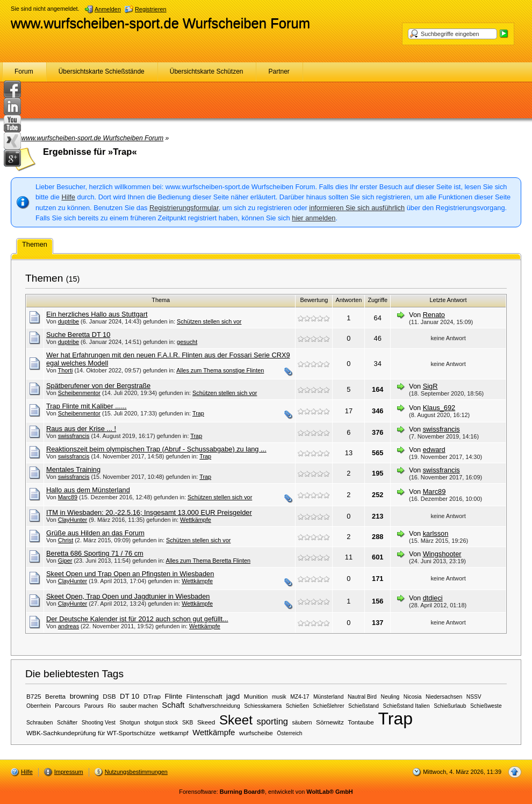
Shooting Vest (99, 723)
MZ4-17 (300, 697)
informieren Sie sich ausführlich (357, 208)
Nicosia (413, 697)
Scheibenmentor (79, 393)
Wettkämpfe (196, 520)
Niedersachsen (444, 697)
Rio (112, 706)
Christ (66, 540)
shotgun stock (161, 723)
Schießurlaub (450, 706)
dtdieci (433, 598)
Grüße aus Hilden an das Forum (95, 533)
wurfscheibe (256, 733)
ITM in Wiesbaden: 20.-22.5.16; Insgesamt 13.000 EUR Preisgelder (149, 512)
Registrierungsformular (184, 208)
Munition (256, 696)
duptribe (69, 321)
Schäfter (67, 723)
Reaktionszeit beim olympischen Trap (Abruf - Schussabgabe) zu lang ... (156, 449)
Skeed (206, 722)
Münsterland (328, 697)
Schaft (173, 705)
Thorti (66, 370)
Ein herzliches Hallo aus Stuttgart (97, 314)
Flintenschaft (204, 696)
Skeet (236, 720)
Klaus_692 (439, 408)
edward (434, 450)
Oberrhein (39, 706)
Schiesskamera (263, 706)
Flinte (174, 696)
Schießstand (364, 706)
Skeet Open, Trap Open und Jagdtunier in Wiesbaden (128, 596)
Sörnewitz (330, 722)
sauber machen (139, 706)
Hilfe (68, 197)
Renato (434, 315)
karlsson (436, 533)
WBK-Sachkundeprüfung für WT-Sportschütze (91, 733)
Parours (94, 706)
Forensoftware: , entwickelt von (266, 792)
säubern (302, 723)
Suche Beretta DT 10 (78, 335)
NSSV (474, 697)
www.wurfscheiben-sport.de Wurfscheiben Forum (160, 23)
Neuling (390, 697)
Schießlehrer (329, 706)
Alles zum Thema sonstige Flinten (220, 370)
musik (279, 697)
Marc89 (68, 497)
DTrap (152, 696)
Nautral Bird (362, 697)
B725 (34, 696)
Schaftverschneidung (214, 706)
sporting (272, 721)
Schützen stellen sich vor (209, 321)
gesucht (187, 342)
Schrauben (40, 723)
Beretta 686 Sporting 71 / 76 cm (95, 553)
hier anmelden (314, 218)
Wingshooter (442, 554)
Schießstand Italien (407, 706)
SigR (430, 386)
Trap (198, 413)
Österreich (289, 733)
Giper (65, 561)
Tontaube (361, 722)
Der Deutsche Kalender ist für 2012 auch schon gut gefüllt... (137, 619)
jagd (233, 696)
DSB (109, 696)
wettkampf (174, 733)
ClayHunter (73, 520)
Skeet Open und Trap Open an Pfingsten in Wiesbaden (130, 574)
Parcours (67, 705)
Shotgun (130, 723)
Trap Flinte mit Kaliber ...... (87, 406)
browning (84, 696)
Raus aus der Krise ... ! (81, 429)
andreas (69, 626)
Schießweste (486, 706)
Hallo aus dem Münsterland (88, 490)
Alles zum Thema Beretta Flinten (209, 561)
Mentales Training (73, 469)
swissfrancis (74, 436)
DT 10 (130, 696)
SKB (188, 723)
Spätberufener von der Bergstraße (98, 386)
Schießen (297, 706)
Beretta (55, 696)
